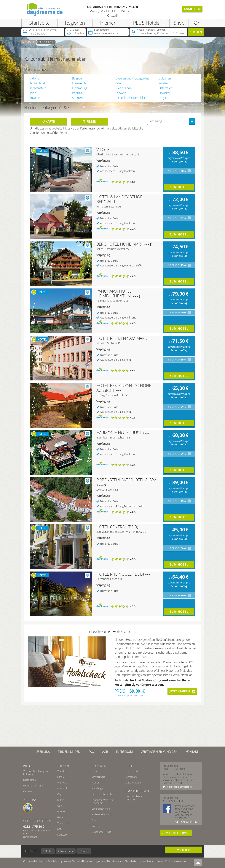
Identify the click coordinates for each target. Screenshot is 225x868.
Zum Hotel (179, 187)
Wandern (62, 771)
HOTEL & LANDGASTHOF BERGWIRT (119, 199)
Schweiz (121, 93)
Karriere (28, 791)
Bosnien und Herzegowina (132, 78)
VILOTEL (104, 149)
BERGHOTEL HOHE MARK (120, 244)
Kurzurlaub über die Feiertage (137, 797)
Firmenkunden (69, 752)
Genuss (61, 811)
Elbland (96, 820)
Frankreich (79, 83)
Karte (48, 121)
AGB (105, 752)
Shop (179, 23)
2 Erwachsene (66, 851)
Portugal (77, 93)
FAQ (91, 752)
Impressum (124, 752)
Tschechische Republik (130, 98)
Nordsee (96, 826)
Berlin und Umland (102, 814)
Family (61, 777)
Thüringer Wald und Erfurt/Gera (102, 801)
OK (198, 863)
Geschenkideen (134, 783)
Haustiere (62, 835)
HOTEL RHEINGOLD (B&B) (120, 574)
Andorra (34, 78)
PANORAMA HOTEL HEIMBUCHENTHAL (114, 293)
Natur (60, 829)
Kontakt (192, 752)
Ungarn (163, 98)
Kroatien (164, 83)
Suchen (196, 32)
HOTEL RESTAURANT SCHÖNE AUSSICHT (124, 388)
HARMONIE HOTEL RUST (119, 433)
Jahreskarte (132, 777)
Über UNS (43, 752)
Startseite (39, 23)
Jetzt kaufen (180, 691)
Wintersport (64, 823)
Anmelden (192, 9)
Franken (96, 783)
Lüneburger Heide (101, 832)
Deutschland (37, 83)
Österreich (165, 88)
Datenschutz (30, 780)
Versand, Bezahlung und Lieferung (36, 772)
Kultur (61, 800)
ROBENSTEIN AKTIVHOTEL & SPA (126, 480)
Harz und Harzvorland (103, 794)
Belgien (77, 78)
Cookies (169, 861)
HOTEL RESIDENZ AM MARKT (123, 338)
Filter (89, 121)
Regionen (75, 23)
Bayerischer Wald (101, 809)
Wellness (62, 783)
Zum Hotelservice (176, 833)
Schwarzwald (98, 777)
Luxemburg (79, 88)
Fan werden (188, 822)
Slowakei (164, 93)
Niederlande (124, 88)
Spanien (77, 98)
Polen (32, 93)
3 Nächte (48, 851)
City (59, 794)
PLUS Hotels (146, 23)
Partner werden (179, 787)
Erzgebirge (97, 788)
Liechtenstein (37, 88)
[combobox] (171, 121)
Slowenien (36, 98)
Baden (61, 817)
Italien (119, 83)
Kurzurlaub (47, 42)
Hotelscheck (132, 771)
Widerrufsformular (33, 786)
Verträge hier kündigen (159, 752)
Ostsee (95, 771)
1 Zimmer (84, 851)
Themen (108, 23)
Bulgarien (165, 78)
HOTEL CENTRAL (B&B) (117, 527)
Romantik (62, 788)
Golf (59, 806)
